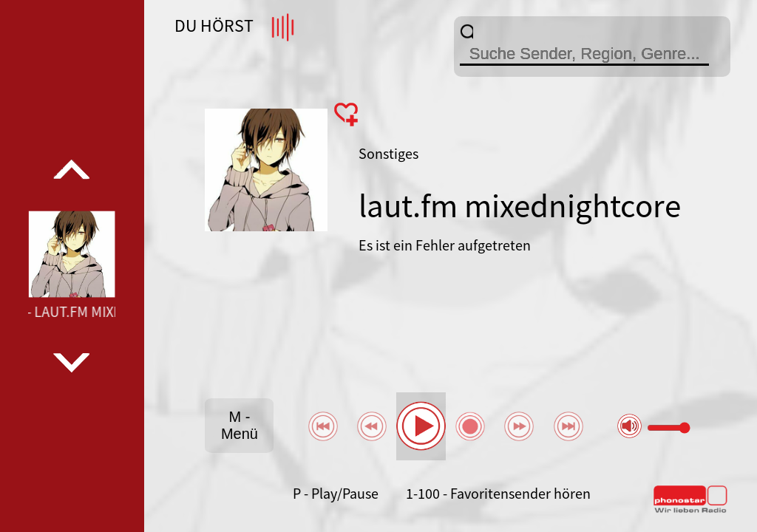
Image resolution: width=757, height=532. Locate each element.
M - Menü (240, 425)
